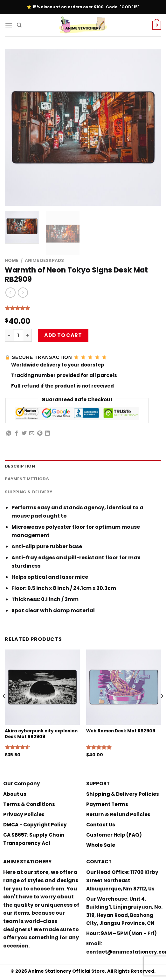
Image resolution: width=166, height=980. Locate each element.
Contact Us (101, 825)
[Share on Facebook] (17, 433)
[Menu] (9, 25)
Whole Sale (101, 845)
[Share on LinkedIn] (47, 433)
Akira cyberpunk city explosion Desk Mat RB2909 (41, 734)
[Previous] (4, 709)
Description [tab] (20, 466)
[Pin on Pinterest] (40, 433)
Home (12, 261)
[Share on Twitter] (24, 433)
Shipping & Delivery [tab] (28, 492)
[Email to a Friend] (32, 433)
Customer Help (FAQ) (114, 835)
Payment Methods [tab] (27, 479)
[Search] (19, 25)
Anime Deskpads (44, 261)
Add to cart (63, 335)
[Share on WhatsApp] (9, 433)
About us (15, 794)
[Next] (162, 709)
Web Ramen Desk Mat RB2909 (121, 731)
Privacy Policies (24, 814)
